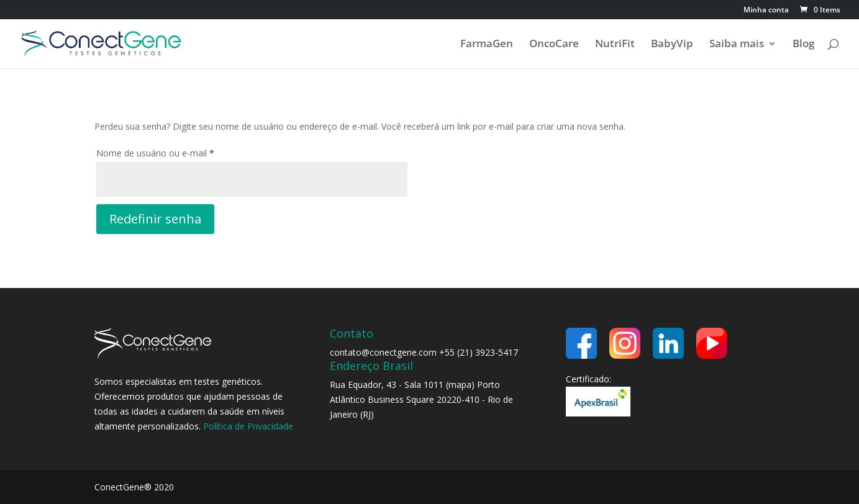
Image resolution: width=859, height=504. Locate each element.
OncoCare (554, 45)
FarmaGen (487, 45)
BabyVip (672, 45)
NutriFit (615, 45)
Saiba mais (737, 45)
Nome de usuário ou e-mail (178, 152)
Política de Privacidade (248, 426)
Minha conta (766, 11)
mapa (460, 385)
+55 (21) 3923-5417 (479, 352)
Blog (803, 45)
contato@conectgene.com (383, 352)
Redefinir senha (155, 219)
